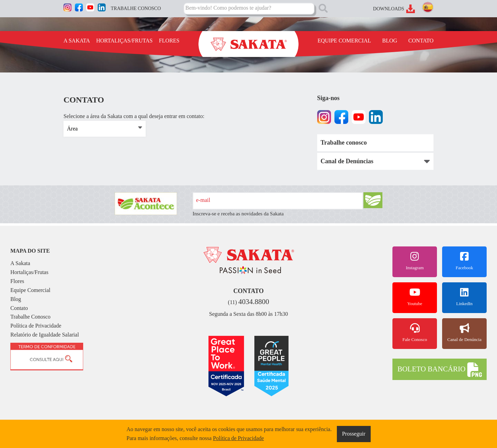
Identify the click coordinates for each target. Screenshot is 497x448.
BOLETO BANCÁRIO (439, 370)
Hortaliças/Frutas (29, 272)
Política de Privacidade (36, 326)
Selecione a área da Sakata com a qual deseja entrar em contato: (134, 116)
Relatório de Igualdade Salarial (45, 335)
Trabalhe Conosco (30, 317)
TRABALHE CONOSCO (136, 8)
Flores (17, 281)
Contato (19, 308)
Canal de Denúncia (464, 333)
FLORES (169, 41)
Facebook (464, 261)
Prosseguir (354, 434)
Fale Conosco (415, 333)
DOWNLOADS (389, 9)
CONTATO (421, 41)
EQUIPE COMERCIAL (344, 41)
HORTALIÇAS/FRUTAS (125, 41)
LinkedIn (464, 297)
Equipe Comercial (30, 290)
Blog (16, 299)
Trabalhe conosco (344, 143)
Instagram (415, 261)
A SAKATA (77, 41)
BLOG (390, 41)
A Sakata (20, 263)
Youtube (415, 297)
